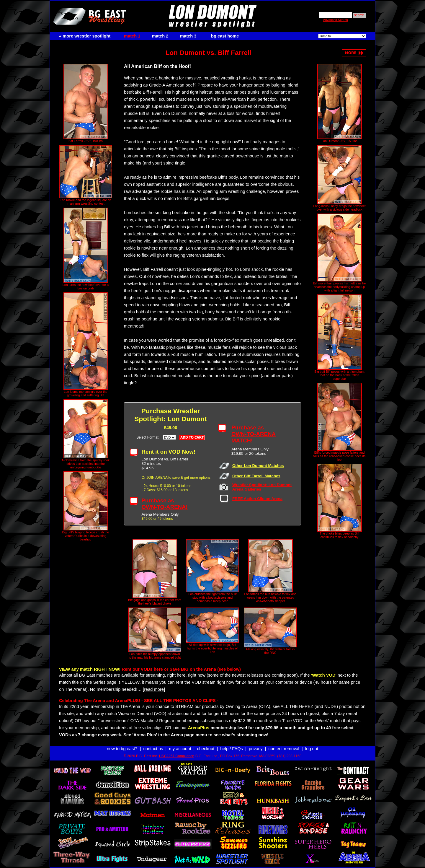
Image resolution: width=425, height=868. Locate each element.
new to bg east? (122, 749)
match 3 (188, 36)
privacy (256, 749)
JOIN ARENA (157, 478)
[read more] (154, 689)
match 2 (160, 36)
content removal (284, 749)
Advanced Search (335, 20)
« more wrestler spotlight (85, 36)
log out (312, 749)
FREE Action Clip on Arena (257, 499)
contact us (153, 749)
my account (180, 749)
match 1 (132, 36)
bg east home (225, 36)
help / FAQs (232, 749)
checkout (206, 749)
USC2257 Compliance (177, 756)
